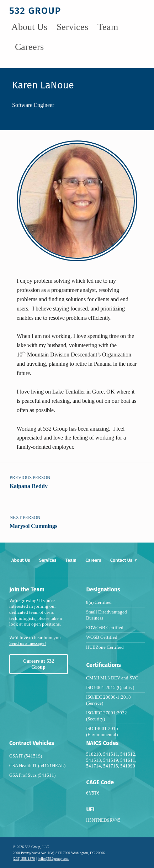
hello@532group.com (53, 858)
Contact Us (124, 560)
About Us (29, 27)
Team (108, 27)
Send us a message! (28, 643)
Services (72, 27)
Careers (29, 47)
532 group (35, 11)
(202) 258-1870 (24, 858)
